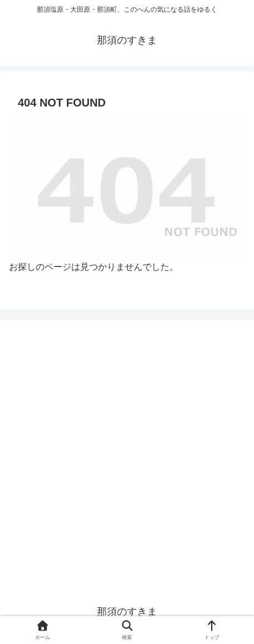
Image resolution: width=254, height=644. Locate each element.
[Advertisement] (127, 457)
